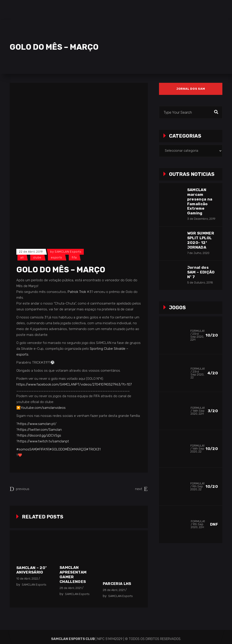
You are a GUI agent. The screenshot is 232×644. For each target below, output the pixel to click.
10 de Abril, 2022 (27, 579)
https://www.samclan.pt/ (37, 424)
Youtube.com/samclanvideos (43, 408)
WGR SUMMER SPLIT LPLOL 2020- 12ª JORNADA (201, 240)
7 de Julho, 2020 (198, 253)
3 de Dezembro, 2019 (201, 219)
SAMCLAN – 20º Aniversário (31, 570)
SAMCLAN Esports (68, 252)
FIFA (74, 257)
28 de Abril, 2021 (71, 588)
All (22, 257)
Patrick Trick (77, 292)
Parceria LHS (117, 584)
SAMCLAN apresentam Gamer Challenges (73, 575)
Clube (37, 257)
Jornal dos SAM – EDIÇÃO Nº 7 (201, 272)
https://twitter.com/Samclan (40, 430)
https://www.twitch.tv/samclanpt (43, 441)
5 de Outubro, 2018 (200, 283)
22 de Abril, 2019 (31, 252)
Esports (57, 257)
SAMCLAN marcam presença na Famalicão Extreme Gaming (200, 202)
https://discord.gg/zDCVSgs (40, 435)
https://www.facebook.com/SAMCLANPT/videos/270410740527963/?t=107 (74, 384)
